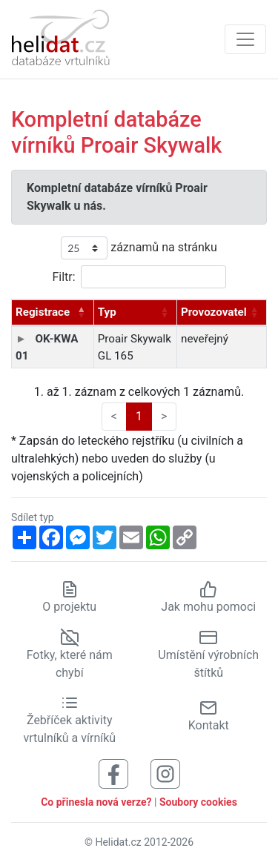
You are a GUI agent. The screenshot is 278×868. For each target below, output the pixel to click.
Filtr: (139, 277)
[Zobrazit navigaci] (245, 39)
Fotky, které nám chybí (70, 655)
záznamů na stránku (139, 248)
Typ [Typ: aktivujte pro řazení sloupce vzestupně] (107, 312)
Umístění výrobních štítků (208, 655)
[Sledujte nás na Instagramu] (165, 773)
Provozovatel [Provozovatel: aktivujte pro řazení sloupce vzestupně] (214, 312)
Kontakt (209, 716)
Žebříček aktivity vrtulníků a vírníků (69, 720)
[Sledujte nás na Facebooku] (113, 773)
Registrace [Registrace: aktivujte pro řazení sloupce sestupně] (43, 312)
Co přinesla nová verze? (96, 802)
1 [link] (139, 416)
